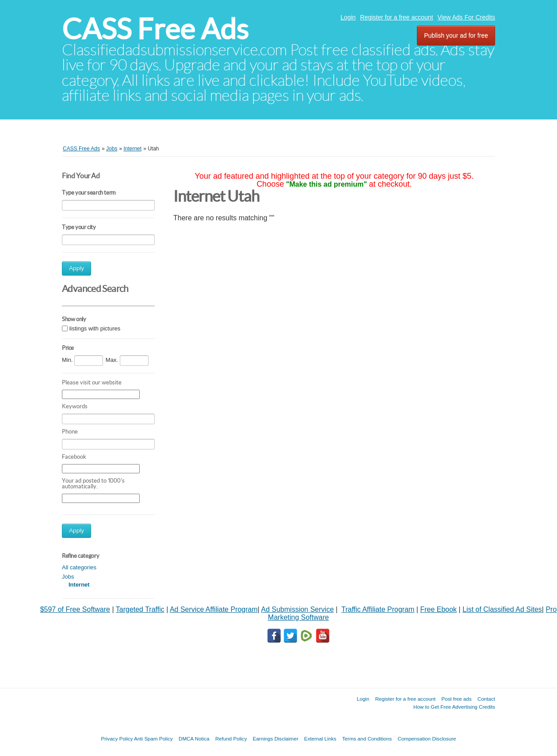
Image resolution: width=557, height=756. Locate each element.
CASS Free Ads (155, 29)
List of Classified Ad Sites (502, 609)
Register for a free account (397, 17)
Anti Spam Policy (153, 739)
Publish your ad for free (456, 35)
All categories (79, 567)
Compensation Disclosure (427, 739)
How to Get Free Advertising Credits (454, 707)
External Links (320, 739)
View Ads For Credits (466, 17)
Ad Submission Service (298, 609)
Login (348, 17)
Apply (76, 268)
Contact (486, 699)
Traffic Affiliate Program (378, 609)
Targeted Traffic (140, 609)
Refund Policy (231, 739)
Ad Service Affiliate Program (214, 609)
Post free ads (456, 699)
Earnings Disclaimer (276, 739)
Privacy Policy (117, 739)
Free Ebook (438, 609)
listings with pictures (95, 329)
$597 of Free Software (75, 609)
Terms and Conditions (367, 739)
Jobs (68, 577)
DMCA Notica (194, 739)
